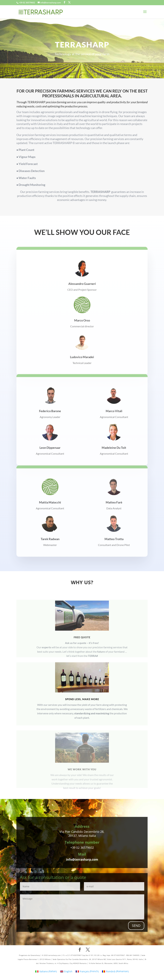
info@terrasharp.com (82, 859)
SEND (136, 926)
